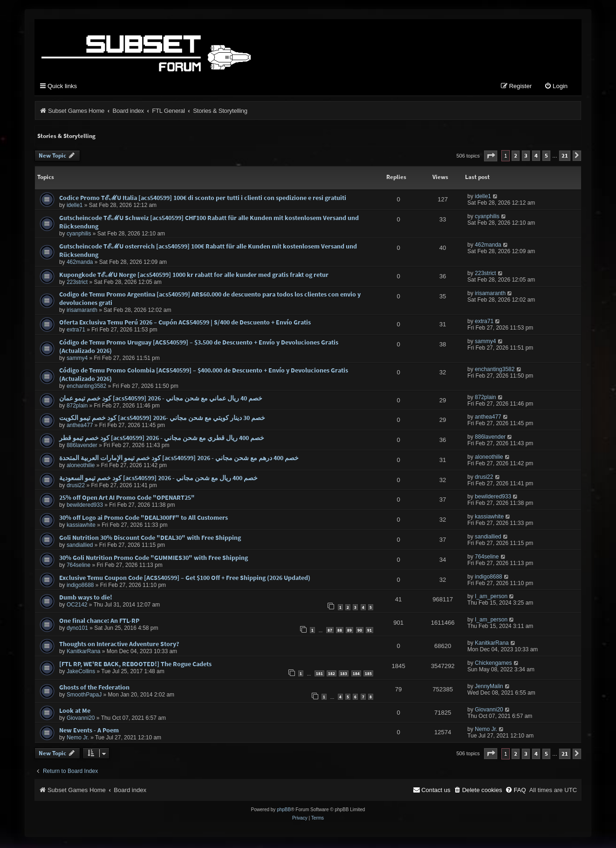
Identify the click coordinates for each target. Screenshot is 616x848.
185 (368, 676)
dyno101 (77, 630)
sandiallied (80, 547)
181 (319, 676)
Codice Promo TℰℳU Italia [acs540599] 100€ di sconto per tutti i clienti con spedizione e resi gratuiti (203, 200)
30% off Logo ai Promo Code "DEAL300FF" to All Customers (144, 520)
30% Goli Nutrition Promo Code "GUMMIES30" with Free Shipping (154, 559)
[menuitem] (556, 88)
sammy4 (77, 360)
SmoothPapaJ (84, 696)
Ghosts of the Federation (94, 689)
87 (330, 632)
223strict (77, 284)
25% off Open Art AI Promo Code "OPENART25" (127, 500)
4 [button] (536, 158)
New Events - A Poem (89, 732)
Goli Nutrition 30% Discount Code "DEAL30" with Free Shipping (150, 539)
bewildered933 (85, 507)
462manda (80, 264)
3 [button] (526, 158)
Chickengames (493, 665)
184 (356, 676)
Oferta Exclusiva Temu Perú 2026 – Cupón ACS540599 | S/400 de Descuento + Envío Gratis (185, 324)
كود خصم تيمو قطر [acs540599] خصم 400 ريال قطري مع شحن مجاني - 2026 (162, 440)
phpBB (284, 811)
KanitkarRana (84, 654)
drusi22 (76, 487)
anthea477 (80, 427)
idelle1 (75, 207)
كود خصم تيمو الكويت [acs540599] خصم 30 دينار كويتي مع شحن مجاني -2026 (162, 420)
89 (349, 632)
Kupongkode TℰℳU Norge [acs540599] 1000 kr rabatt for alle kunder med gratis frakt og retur (194, 276)
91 (370, 632)
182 (332, 676)
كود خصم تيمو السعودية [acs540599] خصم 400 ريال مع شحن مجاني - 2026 (158, 480)
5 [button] (546, 158)
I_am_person (491, 599)
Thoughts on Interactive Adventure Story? (119, 646)
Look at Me (75, 712)
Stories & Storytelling (66, 138)
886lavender (82, 448)
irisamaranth (82, 312)
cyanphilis (79, 235)
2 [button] (516, 158)
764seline (79, 567)
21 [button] (565, 158)
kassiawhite (81, 527)
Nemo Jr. (78, 740)
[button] (491, 158)
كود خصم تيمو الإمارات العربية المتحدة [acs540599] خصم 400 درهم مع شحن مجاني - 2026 (179, 460)
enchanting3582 (86, 388)
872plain (77, 407)
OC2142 (77, 607)
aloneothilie (81, 467)
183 (344, 676)
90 (360, 632)
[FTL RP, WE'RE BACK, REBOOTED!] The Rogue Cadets (135, 666)
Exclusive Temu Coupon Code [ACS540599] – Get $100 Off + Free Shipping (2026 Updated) (185, 579)
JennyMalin (489, 688)
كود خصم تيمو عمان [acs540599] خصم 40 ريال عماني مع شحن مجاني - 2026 (161, 400)
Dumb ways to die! (86, 600)
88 (340, 632)
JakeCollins (81, 673)
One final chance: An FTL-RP (99, 623)
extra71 (76, 331)
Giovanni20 (81, 720)
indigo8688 (80, 587)
